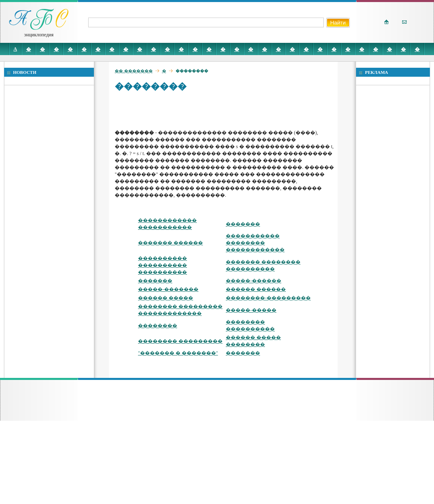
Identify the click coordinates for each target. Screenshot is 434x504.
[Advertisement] (170, 110)
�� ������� (134, 71)
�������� (158, 326)
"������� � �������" (178, 353)
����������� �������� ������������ (255, 243)
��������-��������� (268, 298)
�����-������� (168, 289)
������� (243, 224)
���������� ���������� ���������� (162, 265)
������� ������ (170, 243)
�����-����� (251, 310)
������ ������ (256, 289)
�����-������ (254, 281)
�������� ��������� (180, 341)
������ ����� (166, 298)
